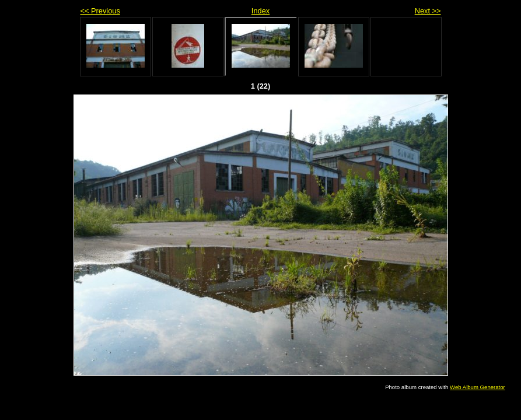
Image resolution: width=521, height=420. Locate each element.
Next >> (428, 11)
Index (260, 11)
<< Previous (100, 11)
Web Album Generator (478, 387)
